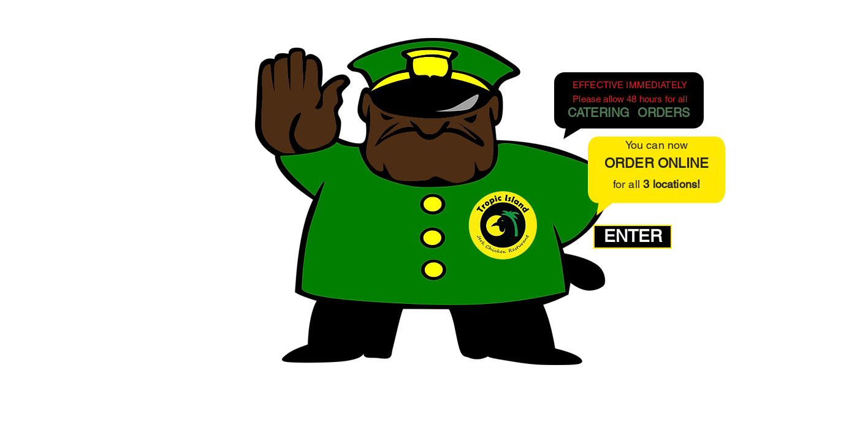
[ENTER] (633, 237)
